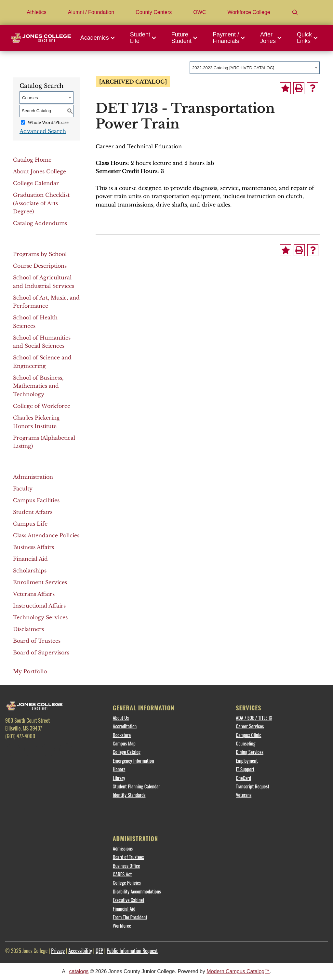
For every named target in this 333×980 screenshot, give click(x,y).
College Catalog (127, 752)
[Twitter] (31, 750)
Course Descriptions (40, 266)
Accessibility (80, 951)
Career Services (250, 726)
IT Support (245, 769)
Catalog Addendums (40, 223)
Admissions (123, 848)
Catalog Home (32, 160)
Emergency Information (133, 760)
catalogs (79, 971)
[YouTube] (66, 750)
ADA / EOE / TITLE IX (254, 718)
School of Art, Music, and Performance (46, 302)
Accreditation (125, 726)
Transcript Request (253, 786)
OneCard (243, 778)
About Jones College (40, 171)
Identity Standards (129, 795)
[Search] (295, 12)
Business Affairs (33, 547)
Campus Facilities (36, 500)
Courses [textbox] (30, 98)
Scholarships (30, 571)
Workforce (122, 925)
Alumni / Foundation (91, 12)
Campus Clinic (248, 735)
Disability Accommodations (137, 891)
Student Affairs (33, 512)
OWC (200, 12)
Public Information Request (132, 951)
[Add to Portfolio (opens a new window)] (285, 88)
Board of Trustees (37, 641)
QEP (99, 951)
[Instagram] (48, 750)
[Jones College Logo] (41, 38)
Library (119, 778)
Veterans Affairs (34, 594)
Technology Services (40, 617)
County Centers (154, 12)
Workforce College (249, 12)
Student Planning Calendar (136, 786)
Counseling (246, 743)
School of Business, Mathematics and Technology (38, 386)
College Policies (127, 882)
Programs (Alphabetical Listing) (44, 442)
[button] (100, 38)
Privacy (58, 951)
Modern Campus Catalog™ (238, 971)
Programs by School (40, 254)
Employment (247, 760)
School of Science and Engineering (42, 362)
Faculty (23, 489)
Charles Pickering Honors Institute (36, 422)
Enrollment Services (40, 582)
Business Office (127, 866)
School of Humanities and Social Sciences (42, 342)
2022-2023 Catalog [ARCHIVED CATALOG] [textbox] (233, 68)
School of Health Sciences (35, 322)
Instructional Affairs (39, 606)
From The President (130, 917)
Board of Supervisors (41, 652)
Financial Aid (30, 559)
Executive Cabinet (129, 900)
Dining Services (250, 752)
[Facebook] (13, 750)
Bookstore (122, 735)
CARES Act (122, 874)
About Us (121, 718)
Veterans (244, 795)
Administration (33, 477)
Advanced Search (43, 131)
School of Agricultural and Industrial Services (44, 282)
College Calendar (36, 183)
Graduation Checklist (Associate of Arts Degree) (41, 203)
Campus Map (124, 743)
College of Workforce (42, 406)
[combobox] (255, 68)
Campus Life (30, 524)
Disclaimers (28, 629)
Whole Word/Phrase (48, 122)
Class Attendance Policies (46, 535)
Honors (119, 769)
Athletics (36, 12)
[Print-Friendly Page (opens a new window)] (299, 88)
